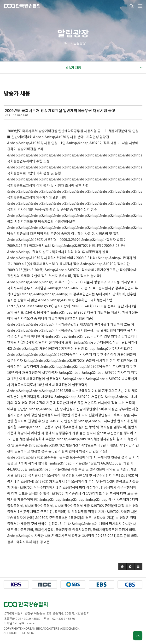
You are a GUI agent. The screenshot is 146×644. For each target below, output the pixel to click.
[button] (123, 566)
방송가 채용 (104, 68)
